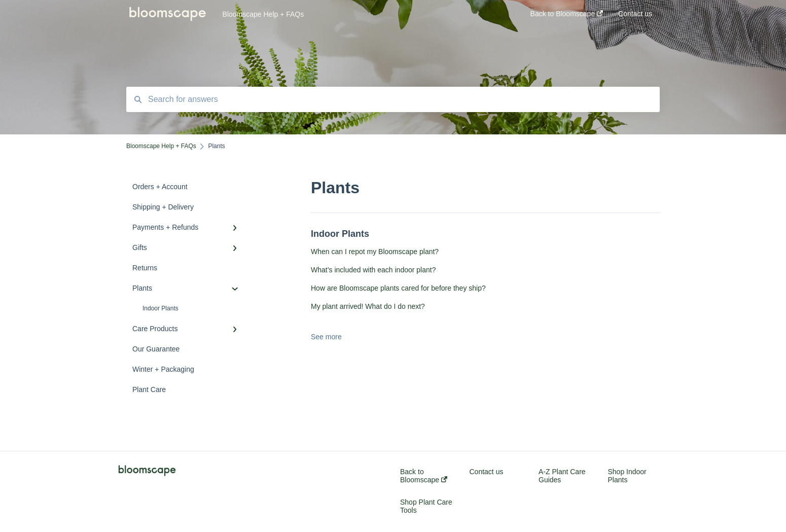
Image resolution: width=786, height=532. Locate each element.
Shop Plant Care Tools (426, 506)
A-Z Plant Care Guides (562, 476)
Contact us (487, 472)
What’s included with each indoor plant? (373, 270)
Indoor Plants (160, 308)
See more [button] (326, 337)
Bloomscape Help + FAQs (263, 14)
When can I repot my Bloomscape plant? (375, 252)
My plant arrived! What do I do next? (368, 306)
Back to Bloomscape (424, 476)
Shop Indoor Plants (627, 476)
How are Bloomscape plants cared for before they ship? (398, 288)
